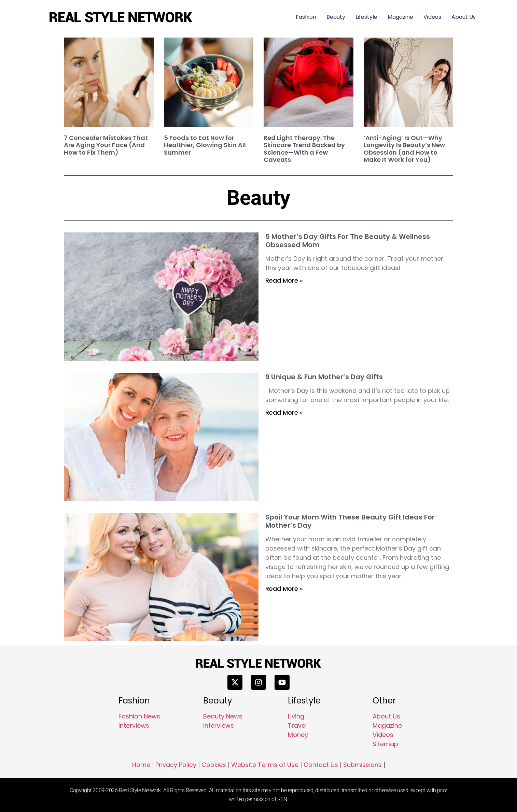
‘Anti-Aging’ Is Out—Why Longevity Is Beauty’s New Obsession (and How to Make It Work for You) (404, 149)
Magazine (400, 17)
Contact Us (321, 765)
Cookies (214, 765)
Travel (297, 725)
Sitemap (385, 744)
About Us (464, 17)
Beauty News (223, 716)
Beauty (336, 17)
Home (141, 765)
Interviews (134, 725)
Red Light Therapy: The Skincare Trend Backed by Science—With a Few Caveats (304, 149)
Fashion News (139, 716)
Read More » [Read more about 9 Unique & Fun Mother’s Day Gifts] (284, 412)
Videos (432, 17)
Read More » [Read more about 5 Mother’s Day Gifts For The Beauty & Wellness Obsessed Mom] (284, 280)
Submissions (362, 765)
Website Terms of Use (265, 765)
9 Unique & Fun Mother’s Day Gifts (324, 377)
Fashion (306, 17)
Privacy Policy (176, 765)
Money (298, 735)
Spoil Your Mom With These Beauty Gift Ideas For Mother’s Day (350, 521)
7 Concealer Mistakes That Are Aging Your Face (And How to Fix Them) (106, 145)
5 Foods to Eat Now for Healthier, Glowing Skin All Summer (205, 145)
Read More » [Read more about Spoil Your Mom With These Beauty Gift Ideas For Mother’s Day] (284, 589)
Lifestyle (366, 17)
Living (296, 716)
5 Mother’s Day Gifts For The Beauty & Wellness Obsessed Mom (348, 241)
